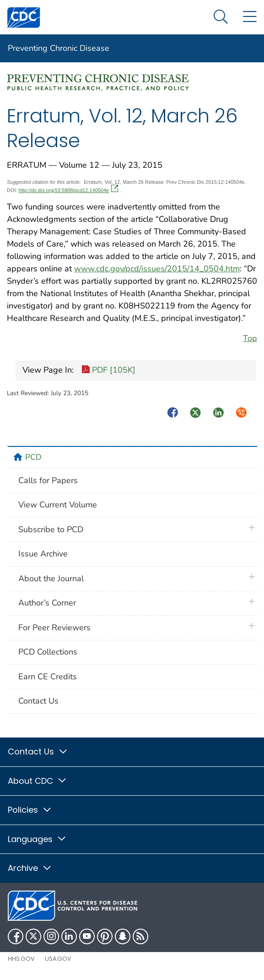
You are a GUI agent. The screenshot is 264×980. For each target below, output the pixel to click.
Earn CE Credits (48, 677)
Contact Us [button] (38, 752)
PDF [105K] (108, 371)
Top (250, 338)
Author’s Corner (47, 603)
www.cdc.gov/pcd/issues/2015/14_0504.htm (157, 269)
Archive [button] (30, 868)
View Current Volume (58, 505)
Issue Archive (43, 554)
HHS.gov (21, 959)
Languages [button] (37, 839)
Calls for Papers (48, 480)
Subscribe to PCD (51, 529)
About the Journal (51, 578)
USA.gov (58, 959)
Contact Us (38, 701)
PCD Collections (48, 652)
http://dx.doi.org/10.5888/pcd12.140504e (69, 190)
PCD (33, 457)
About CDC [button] (38, 781)
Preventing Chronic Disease (59, 48)
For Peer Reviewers (54, 628)
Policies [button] (30, 810)
